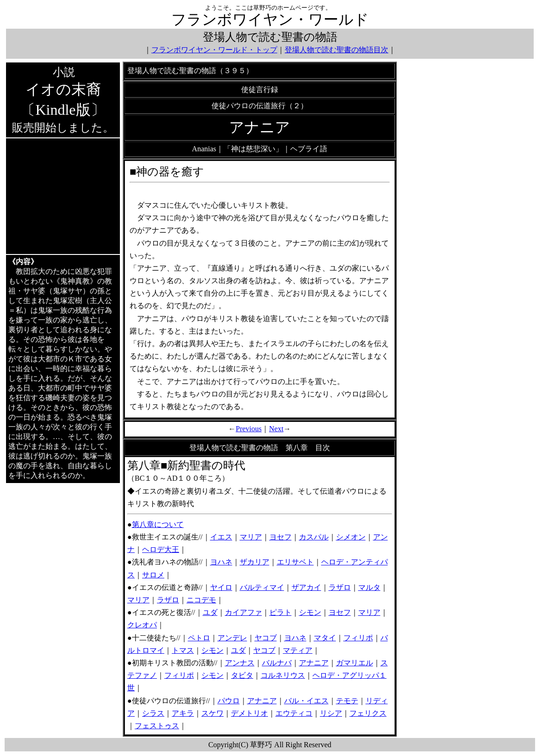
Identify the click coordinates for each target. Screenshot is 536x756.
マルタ (369, 587)
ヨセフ (280, 537)
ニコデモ (201, 600)
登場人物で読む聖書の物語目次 (337, 50)
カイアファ (243, 612)
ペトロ (199, 638)
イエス (221, 537)
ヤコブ (266, 638)
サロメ (153, 575)
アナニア (314, 663)
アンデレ (232, 638)
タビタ (242, 675)
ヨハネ (221, 562)
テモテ (347, 701)
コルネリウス (283, 675)
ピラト (280, 612)
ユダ (210, 612)
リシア (331, 713)
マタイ (325, 638)
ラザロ (340, 587)
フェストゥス (157, 726)
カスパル (314, 537)
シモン (310, 612)
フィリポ (358, 638)
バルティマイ (262, 587)
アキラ (183, 713)
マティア (298, 650)
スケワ (212, 713)
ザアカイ (306, 587)
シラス (153, 713)
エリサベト (295, 562)
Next (276, 429)
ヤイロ (221, 587)
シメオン (351, 537)
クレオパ (142, 625)
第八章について (158, 524)
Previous (249, 429)
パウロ (229, 701)
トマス (183, 650)
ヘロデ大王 (161, 549)
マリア (251, 537)
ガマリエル (355, 663)
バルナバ (277, 663)
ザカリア (255, 562)
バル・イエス (306, 701)
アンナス (240, 663)
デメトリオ (249, 713)
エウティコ (294, 713)
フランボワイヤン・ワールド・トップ (214, 50)
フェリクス (368, 713)
